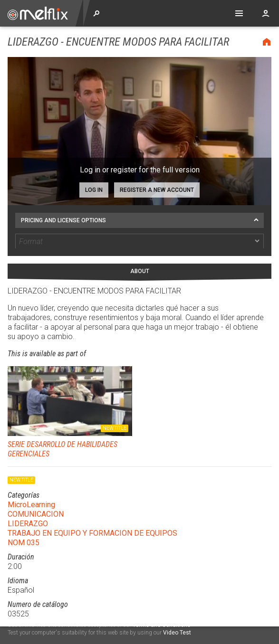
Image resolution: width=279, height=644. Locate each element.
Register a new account (157, 190)
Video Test (177, 633)
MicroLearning (31, 491)
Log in (94, 190)
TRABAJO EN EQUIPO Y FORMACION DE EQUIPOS (92, 519)
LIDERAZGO (28, 510)
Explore (96, 13)
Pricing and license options (63, 220)
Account (266, 13)
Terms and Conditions (162, 625)
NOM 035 (24, 529)
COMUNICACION (36, 500)
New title (115, 414)
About (140, 257)
